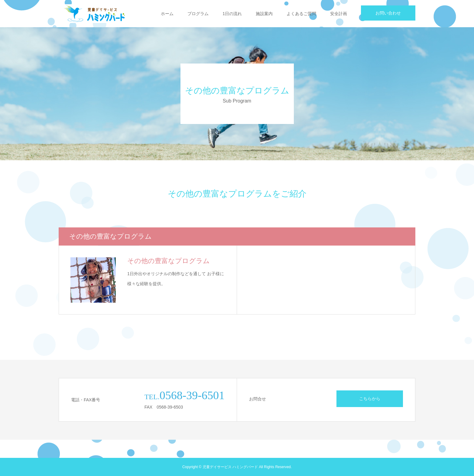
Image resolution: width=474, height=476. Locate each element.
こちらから (370, 399)
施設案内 (264, 14)
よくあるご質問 (301, 14)
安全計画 (339, 14)
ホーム (167, 14)
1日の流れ (232, 14)
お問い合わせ (388, 13)
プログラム (198, 14)
